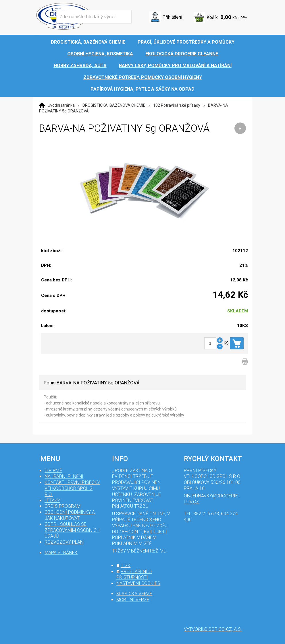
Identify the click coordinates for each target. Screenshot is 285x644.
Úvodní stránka (61, 105)
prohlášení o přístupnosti (134, 575)
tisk (126, 566)
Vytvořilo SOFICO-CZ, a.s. (213, 629)
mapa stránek (61, 553)
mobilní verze (133, 600)
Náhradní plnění (64, 476)
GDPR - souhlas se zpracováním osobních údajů (72, 530)
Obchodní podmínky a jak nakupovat (70, 515)
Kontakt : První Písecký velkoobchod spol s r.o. (72, 488)
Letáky (52, 500)
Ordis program (62, 506)
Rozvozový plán (64, 542)
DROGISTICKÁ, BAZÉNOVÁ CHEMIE (114, 105)
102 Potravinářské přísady (177, 105)
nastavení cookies (138, 583)
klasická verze (134, 594)
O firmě (53, 471)
